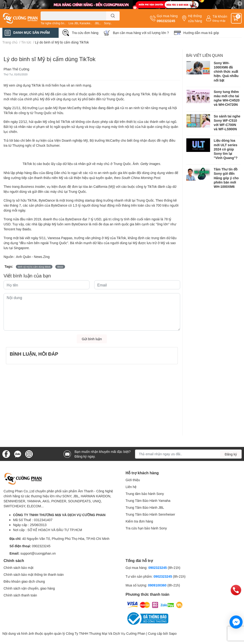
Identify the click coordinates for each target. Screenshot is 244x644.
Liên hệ (131, 487)
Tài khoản (220, 16)
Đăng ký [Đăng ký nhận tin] (231, 454)
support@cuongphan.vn (38, 553)
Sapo (173, 633)
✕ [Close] (240, 3)
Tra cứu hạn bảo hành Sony (146, 528)
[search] (113, 16)
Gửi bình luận (92, 339)
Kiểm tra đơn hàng (139, 521)
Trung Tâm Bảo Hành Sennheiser (150, 514)
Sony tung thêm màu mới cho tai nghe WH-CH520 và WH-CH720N (227, 98)
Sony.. (108, 23)
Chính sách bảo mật (19, 568)
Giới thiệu (133, 480)
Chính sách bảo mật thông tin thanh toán (34, 574)
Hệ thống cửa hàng (195, 18)
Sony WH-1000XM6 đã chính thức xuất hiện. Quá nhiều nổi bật (226, 72)
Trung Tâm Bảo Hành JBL (145, 507)
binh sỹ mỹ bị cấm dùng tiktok (34, 267)
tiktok (60, 267)
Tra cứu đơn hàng (85, 33)
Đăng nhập (219, 21)
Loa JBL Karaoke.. (80, 23)
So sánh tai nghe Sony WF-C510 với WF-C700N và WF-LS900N (227, 123)
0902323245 (166, 21)
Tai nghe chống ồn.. (53, 23)
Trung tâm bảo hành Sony (145, 494)
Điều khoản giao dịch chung (24, 581)
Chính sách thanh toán (20, 595)
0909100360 (158, 585)
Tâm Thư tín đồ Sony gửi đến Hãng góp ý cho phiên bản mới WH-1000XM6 (226, 178)
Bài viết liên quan (205, 55)
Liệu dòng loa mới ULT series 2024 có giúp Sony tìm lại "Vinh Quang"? (226, 149)
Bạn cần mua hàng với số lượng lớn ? (141, 33)
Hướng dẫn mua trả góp (201, 33)
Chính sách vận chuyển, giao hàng (29, 588)
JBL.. (98, 23)
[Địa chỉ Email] (188, 454)
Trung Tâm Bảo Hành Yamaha (148, 501)
